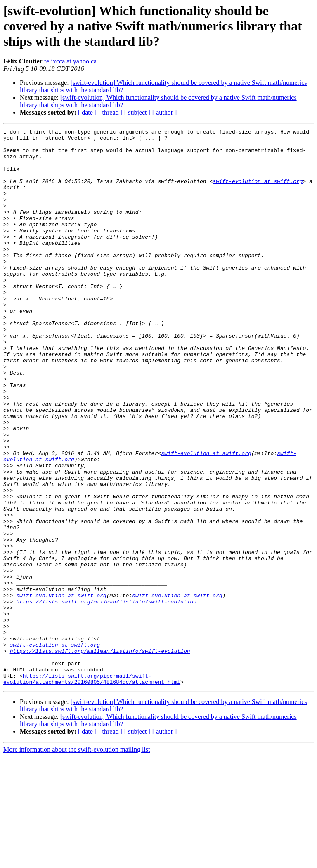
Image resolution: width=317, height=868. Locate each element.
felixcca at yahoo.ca (70, 61)
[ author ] (165, 112)
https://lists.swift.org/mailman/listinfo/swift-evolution (106, 697)
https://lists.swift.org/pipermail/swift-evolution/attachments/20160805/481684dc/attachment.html (92, 789)
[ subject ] (137, 112)
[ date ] (87, 112)
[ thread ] (110, 112)
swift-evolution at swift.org (258, 192)
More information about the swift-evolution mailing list (77, 861)
